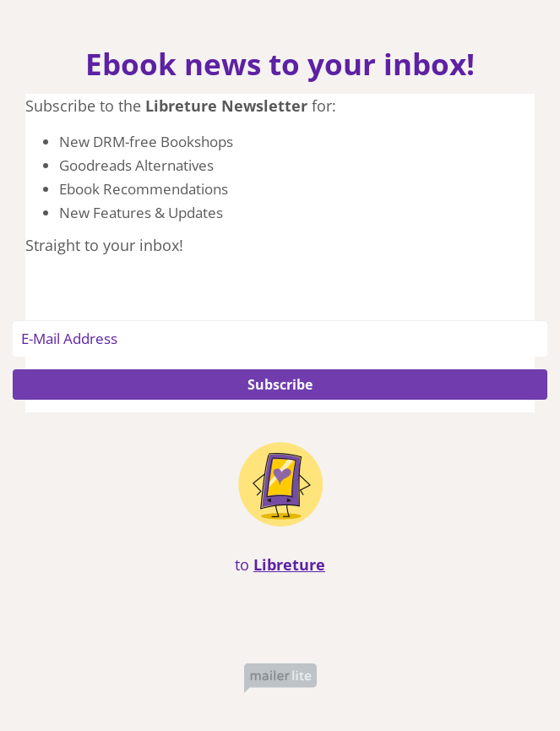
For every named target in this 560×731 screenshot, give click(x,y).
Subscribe (280, 385)
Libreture (289, 565)
